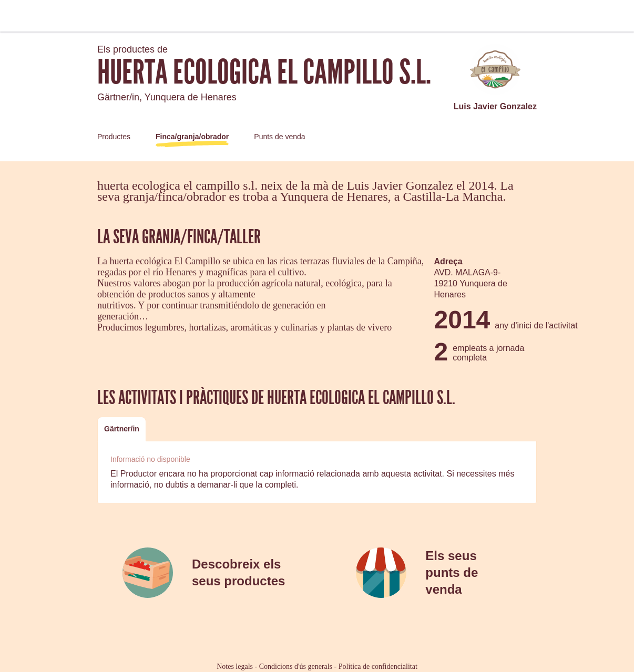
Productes (114, 137)
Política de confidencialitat (378, 666)
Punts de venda (279, 137)
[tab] (122, 429)
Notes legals (235, 666)
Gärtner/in (122, 429)
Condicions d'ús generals (296, 666)
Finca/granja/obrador (192, 137)
